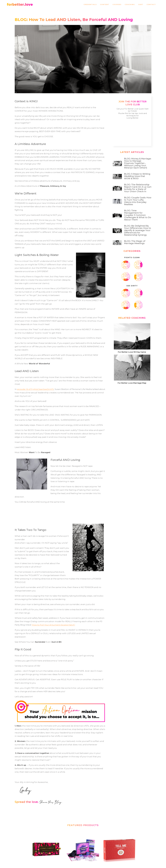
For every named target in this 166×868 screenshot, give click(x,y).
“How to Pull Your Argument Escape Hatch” (53, 625)
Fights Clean (132, 257)
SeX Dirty (132, 286)
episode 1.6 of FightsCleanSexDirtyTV (35, 389)
